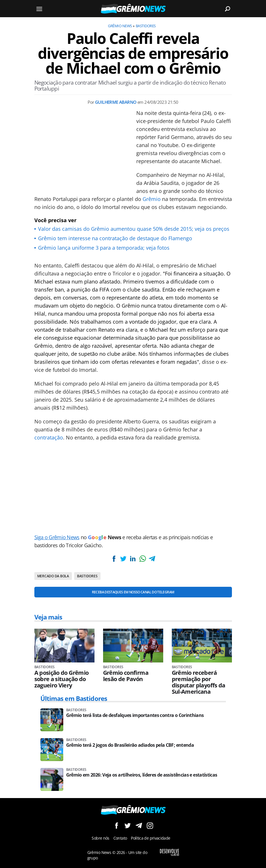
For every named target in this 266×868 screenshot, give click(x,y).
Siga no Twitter (128, 825)
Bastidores (146, 26)
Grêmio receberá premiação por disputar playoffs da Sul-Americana (199, 682)
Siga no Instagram (150, 825)
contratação (49, 437)
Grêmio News (120, 26)
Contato (120, 838)
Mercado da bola (53, 576)
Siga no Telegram (139, 825)
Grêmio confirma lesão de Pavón (126, 676)
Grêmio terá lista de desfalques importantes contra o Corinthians (135, 715)
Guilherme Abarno (116, 102)
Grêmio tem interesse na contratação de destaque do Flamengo (115, 238)
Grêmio (152, 199)
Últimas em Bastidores (74, 698)
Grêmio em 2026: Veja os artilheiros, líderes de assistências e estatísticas (142, 775)
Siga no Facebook (116, 825)
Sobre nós (100, 838)
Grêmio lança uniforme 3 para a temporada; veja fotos (104, 248)
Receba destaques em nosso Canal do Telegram (133, 592)
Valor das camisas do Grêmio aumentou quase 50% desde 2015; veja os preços (134, 229)
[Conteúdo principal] (133, 434)
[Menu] (40, 9)
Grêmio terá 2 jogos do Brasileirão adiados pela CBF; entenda (130, 745)
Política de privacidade (150, 838)
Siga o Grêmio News (57, 537)
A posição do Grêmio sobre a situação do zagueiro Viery (62, 679)
